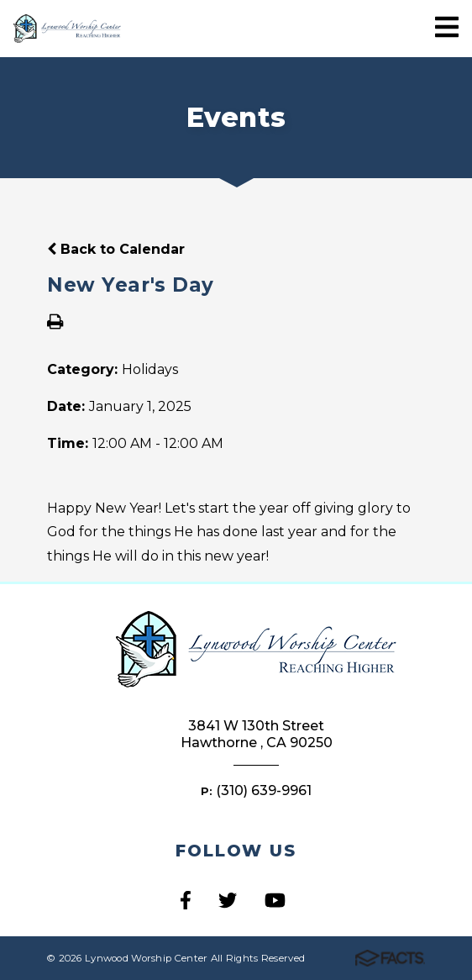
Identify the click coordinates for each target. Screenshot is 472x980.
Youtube (275, 900)
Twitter (228, 900)
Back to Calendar (116, 249)
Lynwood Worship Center (67, 29)
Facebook (186, 900)
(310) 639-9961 (264, 790)
